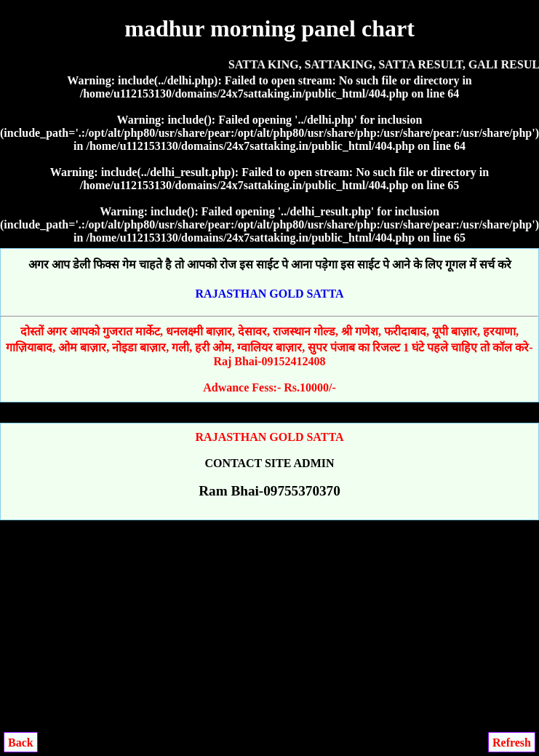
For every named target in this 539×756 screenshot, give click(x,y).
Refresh (512, 743)
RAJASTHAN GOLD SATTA (270, 294)
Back (21, 743)
